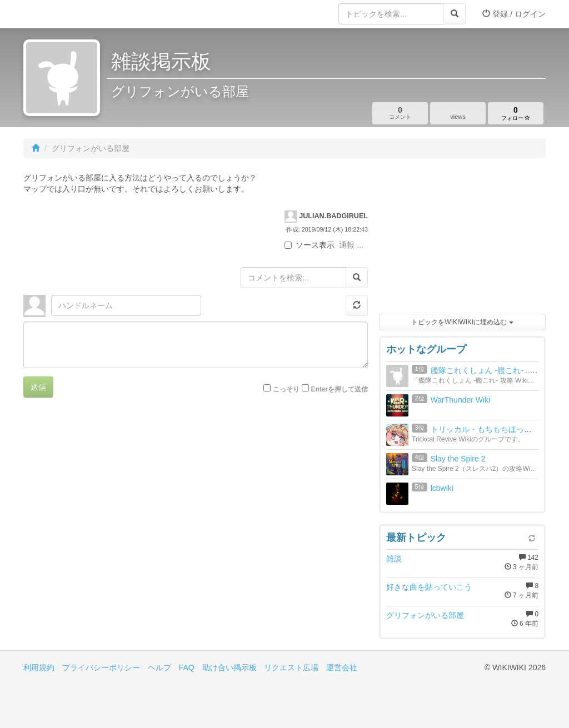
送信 (38, 387)
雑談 (394, 559)
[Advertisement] (462, 239)
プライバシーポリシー (101, 667)
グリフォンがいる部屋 (425, 615)
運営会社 (342, 667)
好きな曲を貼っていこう (429, 587)
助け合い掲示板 (229, 667)
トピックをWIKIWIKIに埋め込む (462, 322)
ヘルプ (159, 667)
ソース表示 (310, 245)
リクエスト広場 (291, 667)
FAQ (187, 667)
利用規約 (39, 667)
